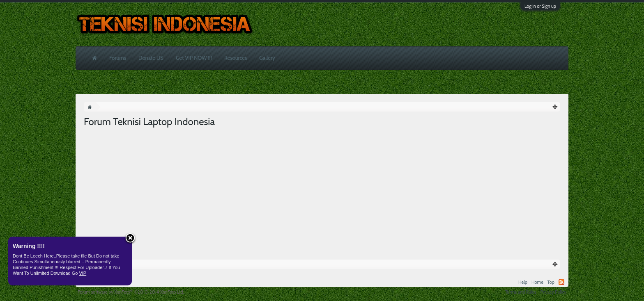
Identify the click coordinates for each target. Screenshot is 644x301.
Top (551, 282)
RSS (561, 282)
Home (537, 282)
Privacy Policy (553, 292)
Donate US (151, 58)
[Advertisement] (322, 190)
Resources (236, 58)
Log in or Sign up (540, 6)
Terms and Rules (521, 292)
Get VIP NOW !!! (194, 58)
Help (523, 282)
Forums (118, 58)
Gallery (267, 58)
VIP (83, 273)
